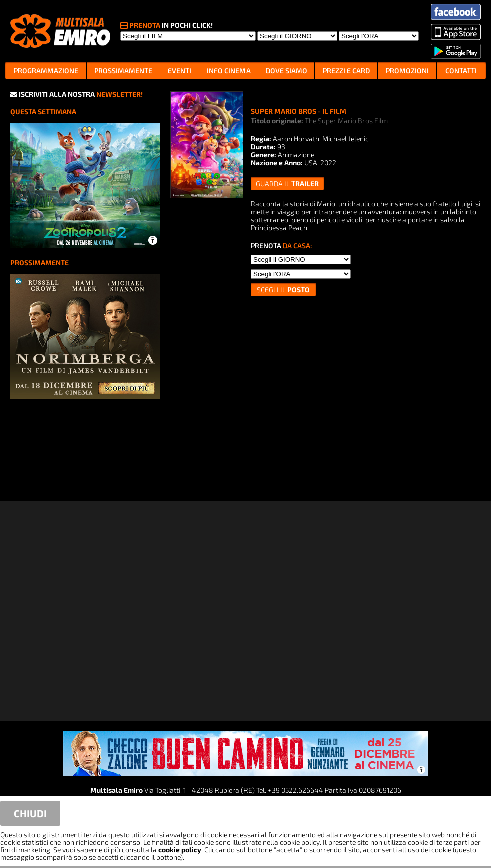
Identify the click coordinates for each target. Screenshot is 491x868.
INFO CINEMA (229, 70)
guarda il (287, 183)
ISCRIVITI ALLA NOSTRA (76, 94)
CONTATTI (461, 70)
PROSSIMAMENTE (123, 70)
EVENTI (180, 70)
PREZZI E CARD (346, 70)
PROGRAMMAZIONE (46, 70)
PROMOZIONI (407, 70)
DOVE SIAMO (286, 70)
